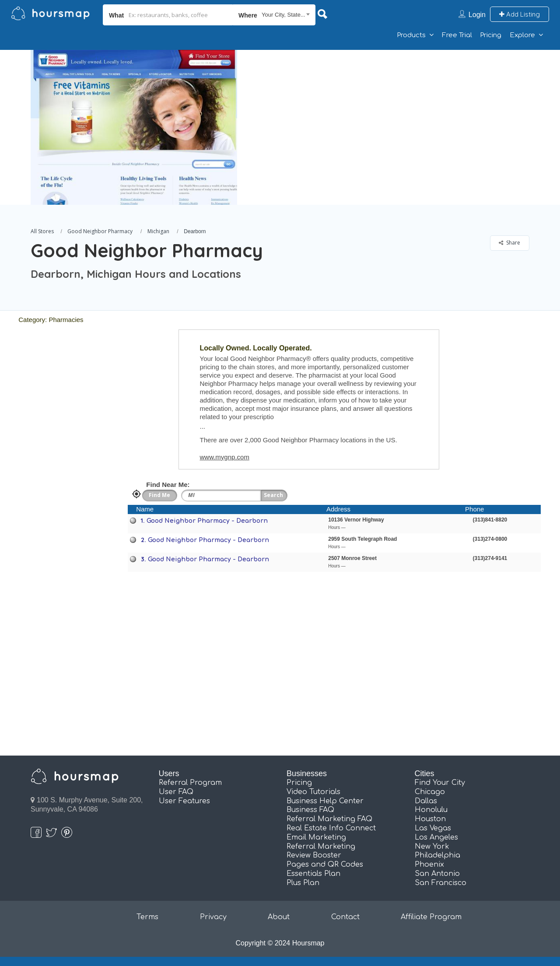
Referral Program (190, 783)
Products (411, 35)
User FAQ (176, 792)
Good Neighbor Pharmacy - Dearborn (207, 521)
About (279, 917)
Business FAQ (310, 810)
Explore (522, 35)
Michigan (158, 231)
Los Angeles (436, 837)
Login (477, 15)
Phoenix (429, 864)
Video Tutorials (313, 792)
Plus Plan (303, 883)
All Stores (42, 231)
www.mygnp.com (225, 457)
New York (432, 847)
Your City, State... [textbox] (283, 15)
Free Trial (457, 35)
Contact (345, 917)
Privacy (213, 917)
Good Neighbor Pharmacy (100, 231)
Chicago (430, 792)
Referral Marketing (321, 847)
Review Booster (314, 855)
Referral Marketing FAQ (329, 819)
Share (509, 243)
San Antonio (437, 874)
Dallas (426, 801)
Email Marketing (316, 837)
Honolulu (431, 810)
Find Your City (440, 783)
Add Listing (520, 14)
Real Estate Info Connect (331, 828)
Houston (430, 819)
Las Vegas (433, 828)
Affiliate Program (431, 917)
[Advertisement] (400, 111)
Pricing (491, 35)
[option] (133, 127)
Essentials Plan (313, 874)
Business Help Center (325, 801)
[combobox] (274, 15)
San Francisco (441, 883)
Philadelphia (437, 855)
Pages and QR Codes (325, 864)
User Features (184, 801)
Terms (147, 917)
